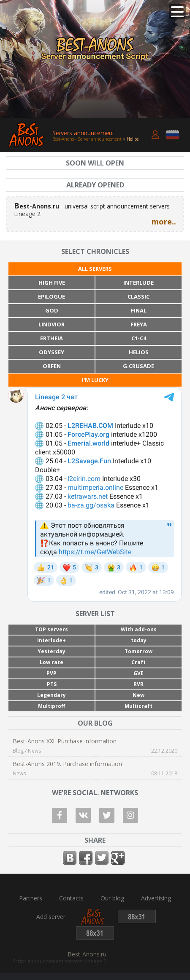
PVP (52, 673)
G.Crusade (138, 366)
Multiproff (52, 706)
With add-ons (139, 629)
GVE (138, 673)
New (138, 695)
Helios (139, 352)
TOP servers (52, 629)
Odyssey (52, 352)
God (52, 310)
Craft (138, 662)
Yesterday (52, 651)
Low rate (52, 662)
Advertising (156, 898)
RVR (138, 684)
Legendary (52, 695)
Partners (31, 898)
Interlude (138, 283)
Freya (139, 324)
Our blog (112, 898)
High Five (52, 283)
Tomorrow (138, 651)
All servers (95, 269)
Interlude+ (52, 640)
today (139, 640)
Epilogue (52, 296)
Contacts (71, 898)
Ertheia (52, 338)
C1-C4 (139, 338)
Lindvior (52, 324)
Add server (51, 917)
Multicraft (138, 706)
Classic (138, 296)
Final (139, 310)
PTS (52, 684)
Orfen (52, 366)
